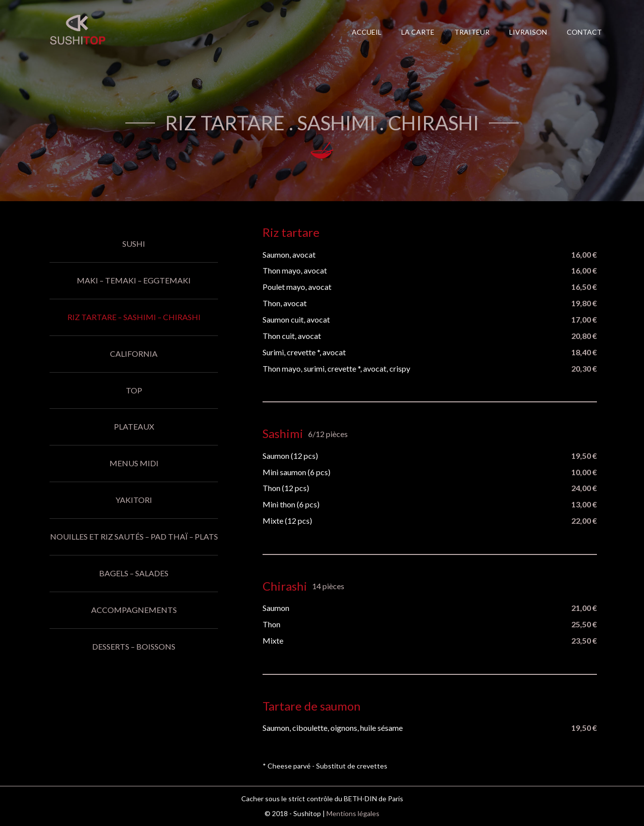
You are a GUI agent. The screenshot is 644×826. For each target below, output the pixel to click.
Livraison (528, 32)
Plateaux (134, 426)
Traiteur (472, 32)
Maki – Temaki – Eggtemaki (134, 280)
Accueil (367, 32)
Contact (584, 32)
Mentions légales (353, 813)
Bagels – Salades (134, 573)
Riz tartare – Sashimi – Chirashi (134, 317)
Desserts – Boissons (134, 646)
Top (134, 390)
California (134, 354)
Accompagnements (134, 610)
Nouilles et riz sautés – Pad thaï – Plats (134, 536)
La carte (418, 32)
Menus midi (134, 463)
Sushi (134, 244)
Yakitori (134, 500)
